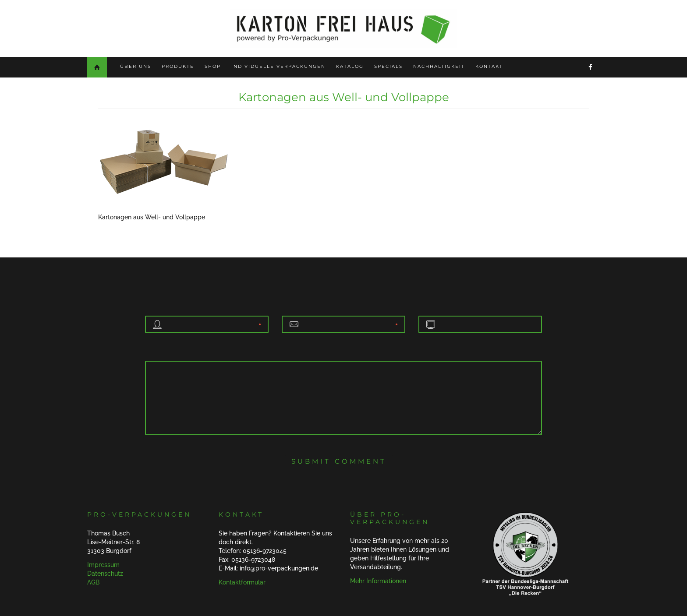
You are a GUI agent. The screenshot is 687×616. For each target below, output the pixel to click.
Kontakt (489, 66)
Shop (213, 66)
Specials (388, 66)
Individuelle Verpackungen (278, 66)
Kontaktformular (242, 582)
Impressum (103, 565)
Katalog (350, 66)
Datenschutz (105, 574)
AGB (93, 582)
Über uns (136, 66)
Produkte (178, 66)
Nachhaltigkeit (439, 66)
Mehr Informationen (378, 581)
